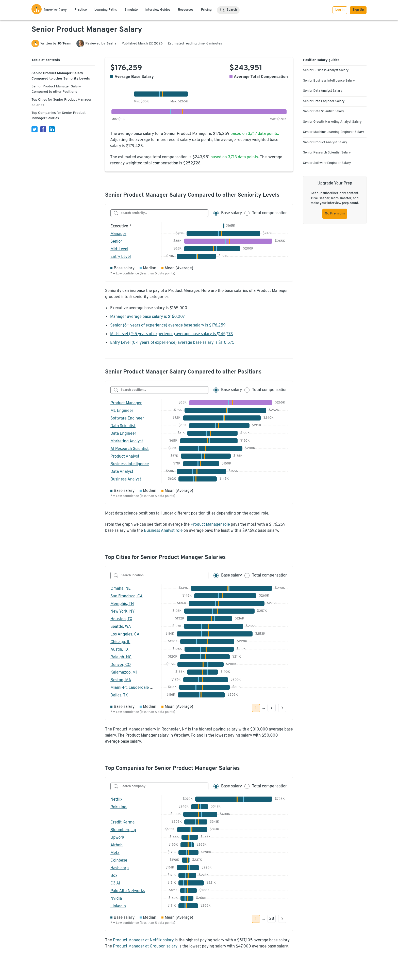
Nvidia (116, 899)
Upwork (117, 838)
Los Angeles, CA (125, 634)
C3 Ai (115, 883)
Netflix (117, 800)
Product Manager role (210, 525)
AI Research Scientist (130, 449)
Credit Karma (122, 822)
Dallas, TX (119, 695)
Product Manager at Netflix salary (143, 940)
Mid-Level (119, 249)
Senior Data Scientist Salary (324, 112)
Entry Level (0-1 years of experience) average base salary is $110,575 (172, 343)
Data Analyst (122, 472)
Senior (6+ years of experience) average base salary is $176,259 (168, 325)
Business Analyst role (163, 531)
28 (272, 919)
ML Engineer (122, 411)
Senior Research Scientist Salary (327, 153)
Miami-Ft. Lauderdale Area (134, 688)
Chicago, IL (120, 642)
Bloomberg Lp (123, 830)
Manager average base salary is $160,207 (147, 317)
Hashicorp (120, 868)
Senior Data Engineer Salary (324, 101)
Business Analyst (126, 479)
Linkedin (118, 906)
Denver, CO (121, 665)
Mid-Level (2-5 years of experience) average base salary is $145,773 (172, 334)
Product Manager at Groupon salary (145, 946)
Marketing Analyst (127, 441)
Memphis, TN (122, 604)
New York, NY (123, 612)
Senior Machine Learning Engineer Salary (334, 132)
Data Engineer (123, 434)
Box (114, 876)
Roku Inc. (119, 807)
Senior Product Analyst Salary (325, 143)
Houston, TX (121, 619)
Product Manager (126, 403)
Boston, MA (121, 680)
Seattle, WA (121, 627)
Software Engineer (127, 418)
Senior (116, 242)
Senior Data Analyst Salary (323, 91)
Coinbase (119, 861)
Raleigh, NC (121, 657)
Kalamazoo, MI (124, 673)
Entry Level (121, 257)
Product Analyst (125, 457)
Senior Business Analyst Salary (326, 70)
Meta (115, 853)
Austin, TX (120, 650)
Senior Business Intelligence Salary (329, 81)
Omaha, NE (121, 589)
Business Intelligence (130, 464)
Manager (118, 234)
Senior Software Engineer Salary (327, 163)
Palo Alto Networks (128, 891)
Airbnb (117, 845)
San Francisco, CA (127, 596)
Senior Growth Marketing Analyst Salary (332, 122)
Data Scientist (123, 426)
